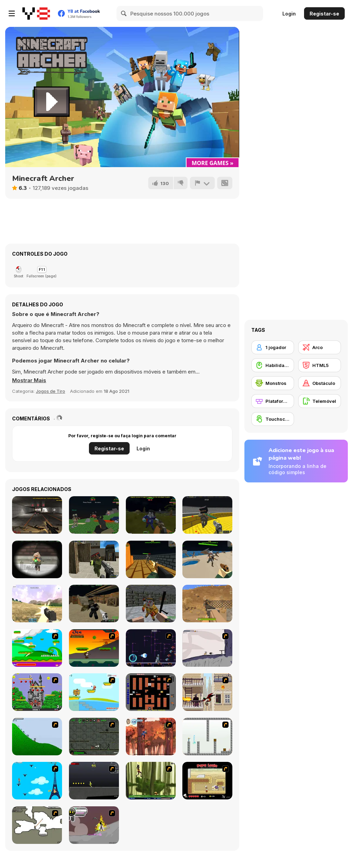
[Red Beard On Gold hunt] (94, 692)
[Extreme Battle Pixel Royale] (207, 559)
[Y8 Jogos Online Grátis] (36, 13)
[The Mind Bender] (207, 737)
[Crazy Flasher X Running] (94, 781)
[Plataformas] (273, 401)
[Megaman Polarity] (151, 648)
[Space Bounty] (94, 737)
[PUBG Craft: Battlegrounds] (207, 604)
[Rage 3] (94, 825)
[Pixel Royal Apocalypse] (151, 559)
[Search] (124, 13)
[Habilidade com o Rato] (273, 365)
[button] (29, 380)
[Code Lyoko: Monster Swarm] (151, 781)
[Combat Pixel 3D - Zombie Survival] (151, 515)
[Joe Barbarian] (94, 648)
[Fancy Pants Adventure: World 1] (207, 648)
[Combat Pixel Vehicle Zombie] (94, 515)
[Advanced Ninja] (37, 825)
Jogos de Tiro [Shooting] (51, 391)
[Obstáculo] (320, 383)
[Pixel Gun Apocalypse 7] (94, 559)
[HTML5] (320, 365)
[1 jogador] (273, 347)
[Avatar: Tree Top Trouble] (151, 737)
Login (289, 14)
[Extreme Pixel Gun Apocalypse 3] (37, 559)
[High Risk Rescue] (207, 692)
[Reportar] (202, 183)
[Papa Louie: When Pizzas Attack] (207, 781)
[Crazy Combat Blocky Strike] (207, 515)
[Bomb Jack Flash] (37, 692)
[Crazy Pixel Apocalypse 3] (94, 604)
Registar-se (324, 14)
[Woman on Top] (37, 781)
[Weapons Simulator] (37, 515)
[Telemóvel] (320, 401)
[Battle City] (151, 692)
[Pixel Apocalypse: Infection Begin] (151, 604)
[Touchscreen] (273, 419)
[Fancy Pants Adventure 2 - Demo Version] (37, 737)
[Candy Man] (37, 648)
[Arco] (320, 347)
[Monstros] (273, 383)
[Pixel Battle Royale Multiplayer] (37, 604)
